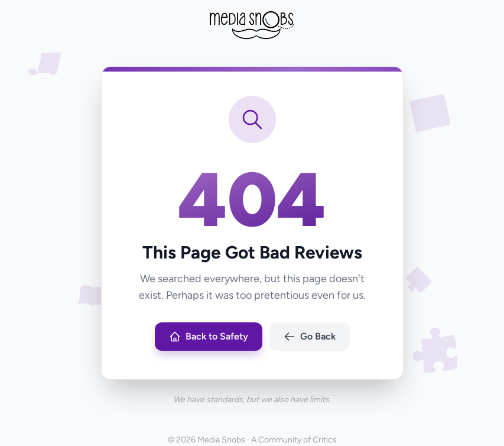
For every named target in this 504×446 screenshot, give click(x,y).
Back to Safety (209, 337)
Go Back (310, 337)
